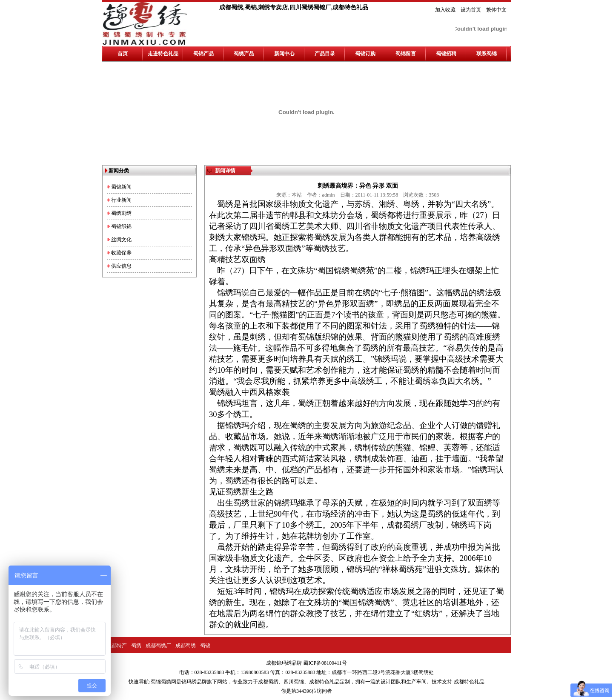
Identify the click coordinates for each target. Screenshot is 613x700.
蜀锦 (205, 646)
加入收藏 (445, 10)
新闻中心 (284, 54)
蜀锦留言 (406, 54)
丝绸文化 (121, 240)
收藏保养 (121, 253)
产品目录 (325, 54)
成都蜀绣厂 (158, 646)
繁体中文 (496, 10)
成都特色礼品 (324, 682)
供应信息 (121, 266)
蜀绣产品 (244, 54)
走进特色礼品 (163, 54)
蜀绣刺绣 (121, 213)
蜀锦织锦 (121, 226)
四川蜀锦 (294, 682)
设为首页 (471, 10)
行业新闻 (121, 200)
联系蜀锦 (487, 54)
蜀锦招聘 (446, 54)
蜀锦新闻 (121, 187)
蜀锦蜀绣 (161, 682)
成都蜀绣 (186, 646)
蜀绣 (136, 646)
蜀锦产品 (203, 54)
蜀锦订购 (365, 54)
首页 (123, 54)
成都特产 (117, 646)
